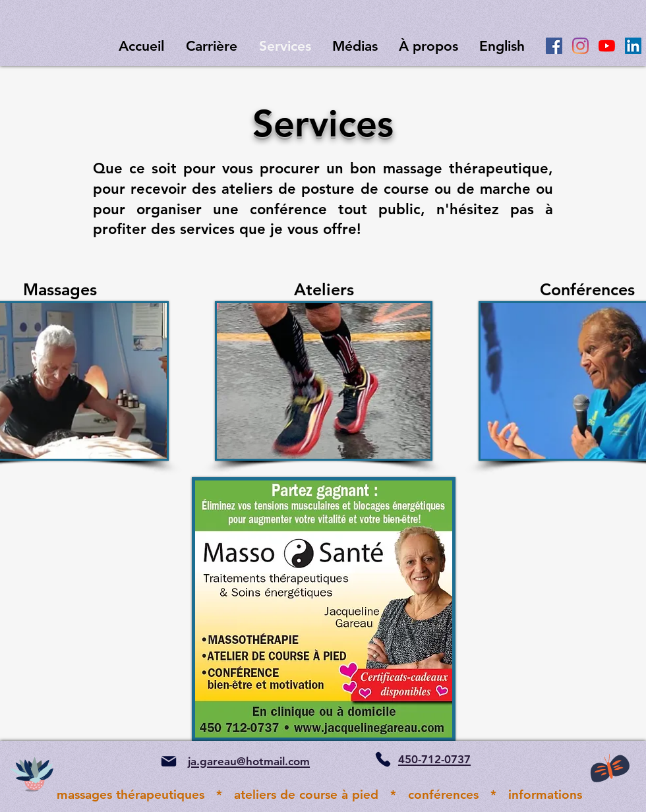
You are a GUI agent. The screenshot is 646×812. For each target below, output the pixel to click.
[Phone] (383, 759)
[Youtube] (607, 46)
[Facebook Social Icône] (554, 46)
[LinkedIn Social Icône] (633, 46)
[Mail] (169, 761)
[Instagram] (580, 46)
